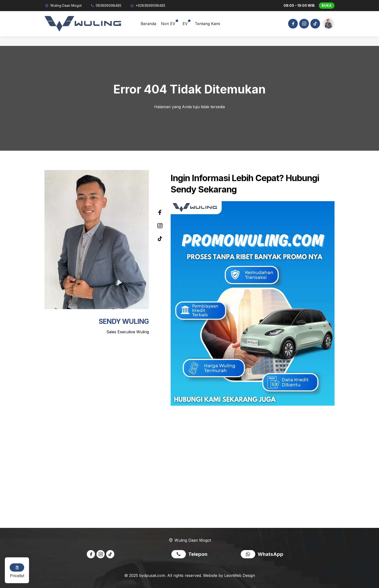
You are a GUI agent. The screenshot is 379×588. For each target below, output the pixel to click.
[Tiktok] (314, 24)
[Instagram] (303, 24)
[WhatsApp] (148, 5)
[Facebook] (292, 24)
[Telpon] (106, 5)
